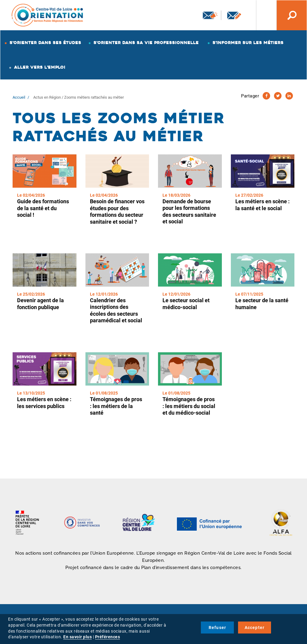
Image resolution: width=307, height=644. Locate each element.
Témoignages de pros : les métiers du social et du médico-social (189, 406)
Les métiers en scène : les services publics (44, 403)
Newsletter (210, 15)
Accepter (255, 628)
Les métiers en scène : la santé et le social (262, 205)
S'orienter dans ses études (45, 43)
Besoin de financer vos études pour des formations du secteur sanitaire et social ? (117, 212)
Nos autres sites (262, 15)
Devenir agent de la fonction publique (40, 304)
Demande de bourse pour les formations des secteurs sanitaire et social (189, 212)
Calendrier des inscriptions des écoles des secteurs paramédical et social (116, 310)
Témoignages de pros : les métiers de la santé (116, 406)
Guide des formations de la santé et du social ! (43, 208)
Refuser (217, 628)
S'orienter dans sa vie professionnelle (146, 43)
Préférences (108, 637)
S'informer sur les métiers (248, 43)
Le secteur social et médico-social (186, 304)
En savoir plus (77, 637)
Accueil (19, 97)
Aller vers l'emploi (40, 67)
